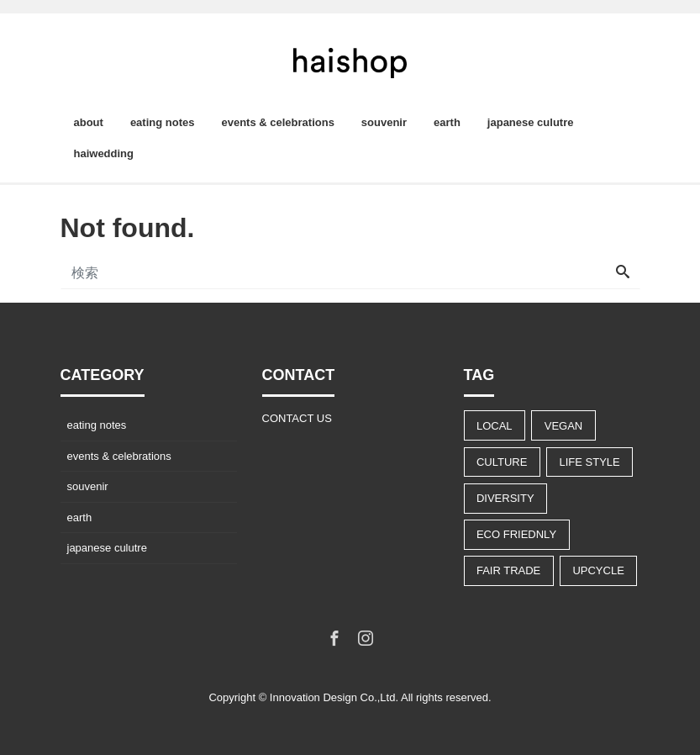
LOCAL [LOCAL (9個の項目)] (495, 426)
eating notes (163, 122)
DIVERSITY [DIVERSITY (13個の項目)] (505, 498)
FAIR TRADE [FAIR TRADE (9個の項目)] (508, 570)
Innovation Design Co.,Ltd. (334, 697)
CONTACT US (297, 418)
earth (447, 122)
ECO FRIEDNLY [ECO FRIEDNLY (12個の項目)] (516, 534)
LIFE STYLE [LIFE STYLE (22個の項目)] (590, 462)
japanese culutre (531, 122)
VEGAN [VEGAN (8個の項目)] (564, 426)
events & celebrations (277, 122)
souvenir (384, 122)
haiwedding (104, 153)
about (89, 122)
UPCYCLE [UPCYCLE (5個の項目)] (598, 570)
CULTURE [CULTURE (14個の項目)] (502, 462)
